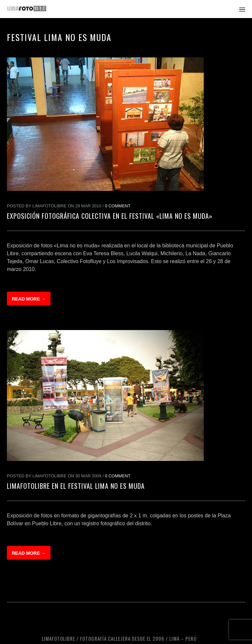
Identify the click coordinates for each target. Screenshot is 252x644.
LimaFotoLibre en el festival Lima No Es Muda (76, 486)
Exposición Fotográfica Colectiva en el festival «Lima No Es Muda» (110, 216)
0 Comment (118, 206)
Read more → (29, 299)
